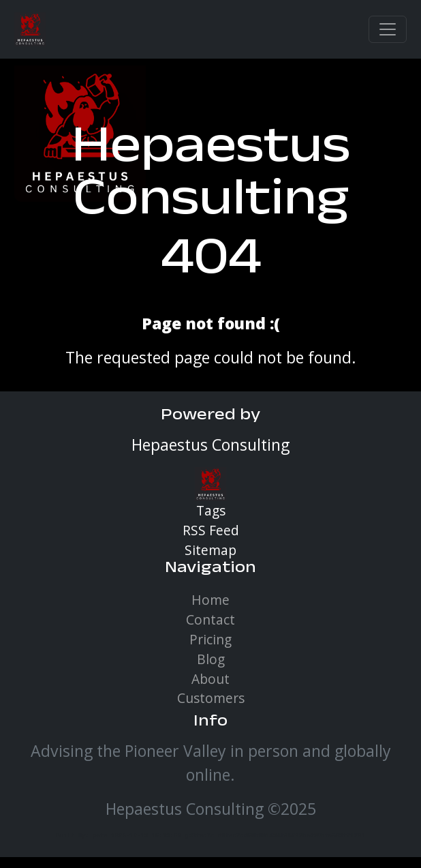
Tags (211, 510)
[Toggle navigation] (388, 29)
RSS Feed (211, 530)
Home (210, 600)
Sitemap (210, 550)
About (210, 679)
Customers (211, 698)
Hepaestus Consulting (211, 179)
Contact (210, 619)
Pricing (210, 639)
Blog (211, 659)
